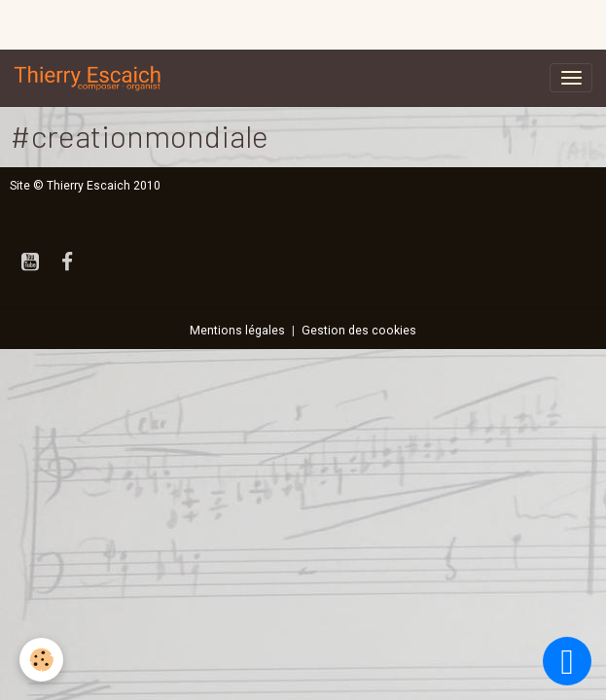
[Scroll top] (567, 661)
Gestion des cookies (359, 331)
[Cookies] (41, 660)
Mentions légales (237, 331)
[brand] (91, 78)
